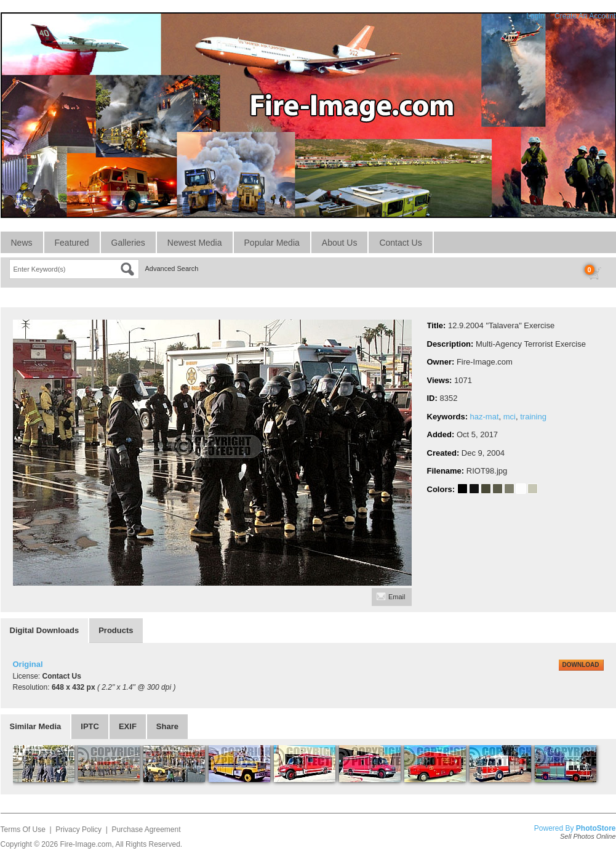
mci (510, 417)
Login (535, 16)
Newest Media (195, 243)
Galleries (128, 243)
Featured (72, 243)
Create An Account (585, 16)
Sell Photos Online (588, 836)
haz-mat (485, 417)
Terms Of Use (23, 830)
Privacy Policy (78, 830)
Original (28, 664)
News (22, 243)
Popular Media (272, 243)
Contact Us (400, 243)
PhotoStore (596, 828)
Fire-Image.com (86, 844)
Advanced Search (172, 268)
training (533, 417)
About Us (340, 243)
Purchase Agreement (146, 830)
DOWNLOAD (581, 665)
